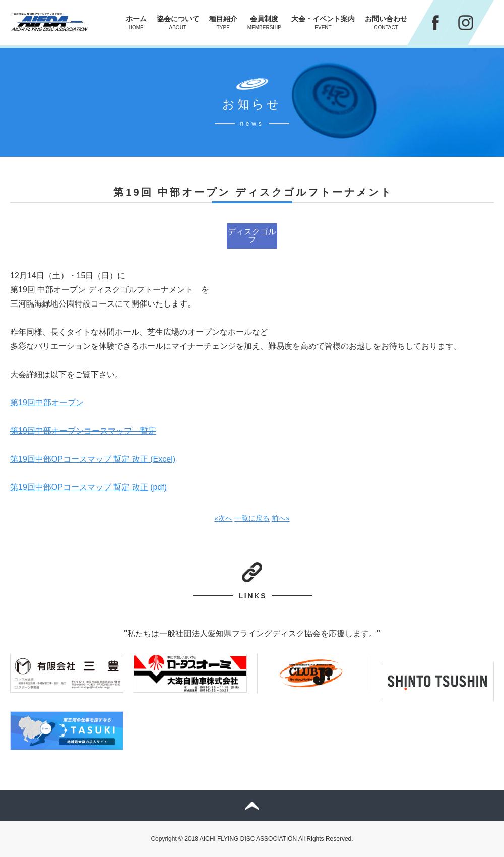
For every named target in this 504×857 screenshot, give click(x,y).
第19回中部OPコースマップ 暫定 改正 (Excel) (93, 459)
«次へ (223, 518)
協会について (178, 22)
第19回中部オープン (47, 403)
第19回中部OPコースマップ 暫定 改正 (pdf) (88, 487)
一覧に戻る (252, 518)
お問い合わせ (386, 22)
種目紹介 (223, 22)
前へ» (281, 518)
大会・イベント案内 (323, 22)
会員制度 (264, 22)
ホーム (136, 22)
